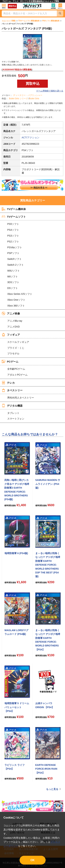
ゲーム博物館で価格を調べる (50, 91)
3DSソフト (13, 282)
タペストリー (12, 390)
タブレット (13, 413)
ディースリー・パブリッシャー (28, 95)
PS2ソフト (13, 242)
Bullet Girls (34, 99)
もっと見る (52, 789)
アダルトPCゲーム (17, 375)
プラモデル (13, 354)
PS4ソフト (13, 230)
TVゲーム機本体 (14, 209)
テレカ (8, 383)
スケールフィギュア (18, 342)
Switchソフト (14, 259)
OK (33, 860)
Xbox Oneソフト (16, 300)
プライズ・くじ (16, 348)
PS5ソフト (13, 224)
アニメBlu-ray (15, 321)
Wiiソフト (13, 277)
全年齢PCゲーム (16, 369)
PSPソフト (13, 253)
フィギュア (11, 335)
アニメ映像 (11, 313)
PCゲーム (10, 361)
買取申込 (12, 6)
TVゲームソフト (14, 217)
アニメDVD (14, 327)
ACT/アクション (31, 137)
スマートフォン (16, 419)
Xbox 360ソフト (16, 306)
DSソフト (13, 288)
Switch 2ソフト (16, 265)
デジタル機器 (12, 406)
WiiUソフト (14, 271)
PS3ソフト (13, 236)
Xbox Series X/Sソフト (20, 294)
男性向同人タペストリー (21, 398)
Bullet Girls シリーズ (18, 99)
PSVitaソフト (15, 247)
